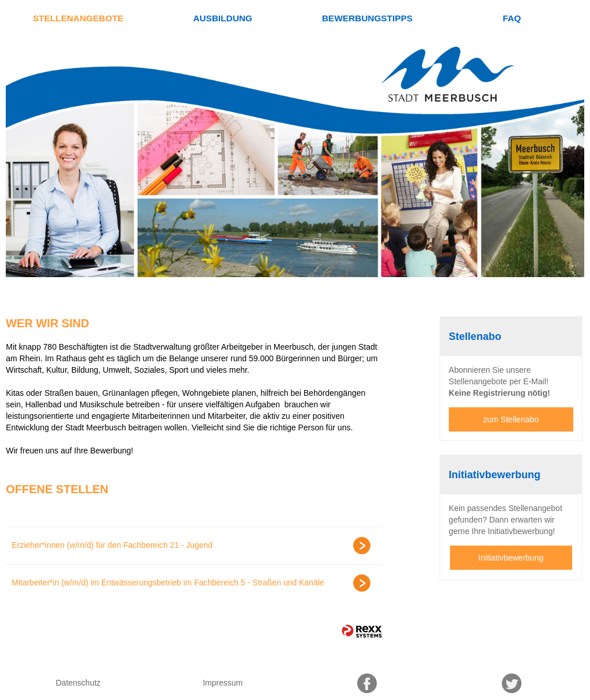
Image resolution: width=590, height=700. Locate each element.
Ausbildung (223, 18)
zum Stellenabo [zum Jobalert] (511, 419)
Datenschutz (78, 683)
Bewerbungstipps (367, 18)
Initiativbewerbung (511, 558)
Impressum (223, 683)
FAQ (512, 18)
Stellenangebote (78, 18)
